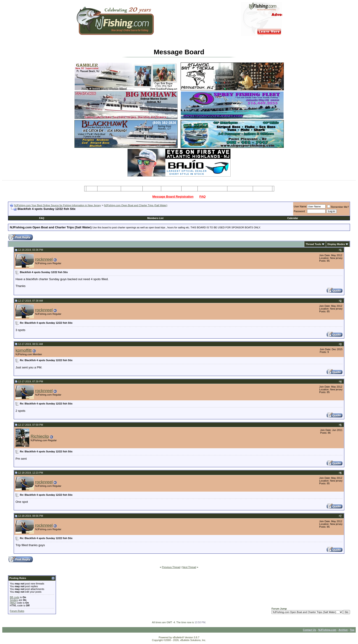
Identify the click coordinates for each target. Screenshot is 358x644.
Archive (343, 630)
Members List (155, 218)
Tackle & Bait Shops (212, 189)
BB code (15, 597)
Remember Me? (338, 207)
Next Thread (189, 567)
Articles (190, 189)
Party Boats (152, 189)
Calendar (293, 218)
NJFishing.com (327, 630)
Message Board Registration (173, 197)
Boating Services (240, 189)
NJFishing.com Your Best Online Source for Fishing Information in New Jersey (58, 205)
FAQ (202, 197)
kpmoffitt (24, 350)
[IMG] (13, 603)
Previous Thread (171, 567)
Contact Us (309, 630)
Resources (171, 189)
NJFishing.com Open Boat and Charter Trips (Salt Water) (136, 205)
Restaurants (262, 189)
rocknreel (44, 259)
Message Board (109, 189)
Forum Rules (17, 611)
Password (299, 211)
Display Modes (336, 244)
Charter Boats (132, 189)
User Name (300, 206)
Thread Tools (313, 244)
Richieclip (40, 436)
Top (352, 630)
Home (92, 189)
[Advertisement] (63, 212)
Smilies (14, 600)
